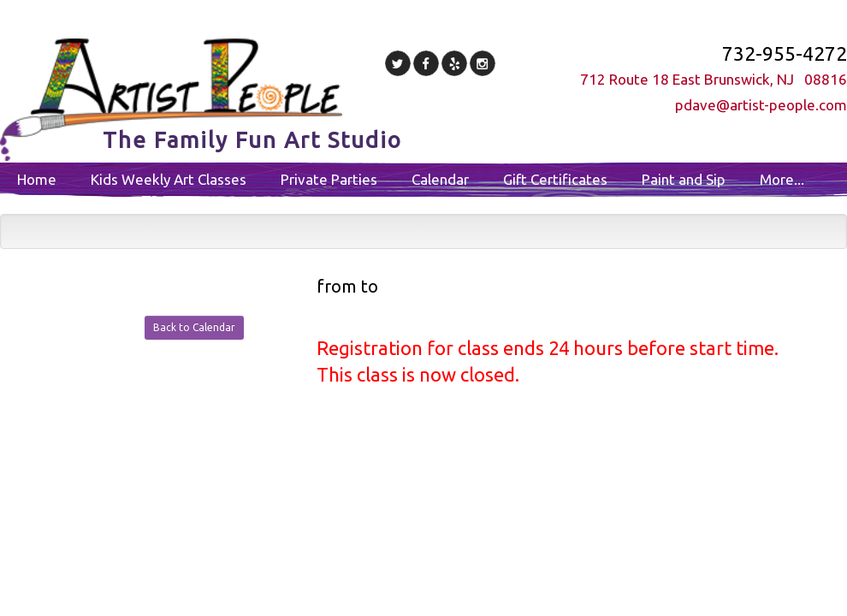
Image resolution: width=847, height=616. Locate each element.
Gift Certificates (555, 179)
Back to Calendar (194, 327)
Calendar (440, 179)
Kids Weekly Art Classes (169, 179)
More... (782, 179)
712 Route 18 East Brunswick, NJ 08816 (714, 79)
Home (37, 179)
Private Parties (329, 179)
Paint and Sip (684, 179)
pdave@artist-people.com (761, 105)
